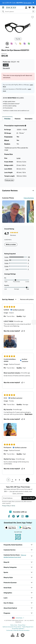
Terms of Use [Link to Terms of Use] (14, 625)
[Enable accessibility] (34, 322)
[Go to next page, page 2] (28, 480)
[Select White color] (16, 44)
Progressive (8, 137)
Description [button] (29, 119)
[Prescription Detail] (25, 126)
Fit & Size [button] (7, 119)
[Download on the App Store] (11, 527)
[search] (16, 11)
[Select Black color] (7, 44)
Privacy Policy (6, 506)
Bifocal (7, 140)
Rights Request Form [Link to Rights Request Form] (28, 627)
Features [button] (18, 119)
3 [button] (19, 480)
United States (18, 618)
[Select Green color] (29, 44)
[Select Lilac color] (25, 44)
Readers (7, 144)
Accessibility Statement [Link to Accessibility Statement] (18, 629)
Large (19, 158)
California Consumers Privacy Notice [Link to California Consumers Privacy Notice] (12, 627)
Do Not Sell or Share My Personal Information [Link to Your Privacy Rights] (18, 630)
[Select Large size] (6, 65)
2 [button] (16, 480)
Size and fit (6, 68)
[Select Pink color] (12, 44)
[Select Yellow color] (20, 44)
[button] (33, 11)
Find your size (9, 180)
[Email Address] (12, 498)
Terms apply (27, 3)
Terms (13, 506)
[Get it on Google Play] (25, 527)
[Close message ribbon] (33, 3)
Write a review (11, 244)
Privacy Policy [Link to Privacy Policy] (22, 625)
